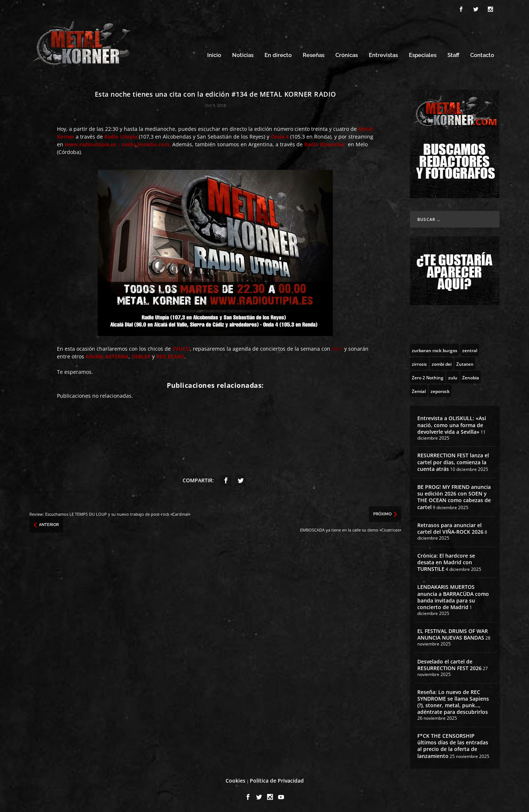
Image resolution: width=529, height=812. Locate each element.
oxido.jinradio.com (145, 143)
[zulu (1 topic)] (453, 376)
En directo (278, 54)
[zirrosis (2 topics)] (419, 362)
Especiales (423, 54)
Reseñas (314, 54)
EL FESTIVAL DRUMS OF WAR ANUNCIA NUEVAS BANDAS (453, 633)
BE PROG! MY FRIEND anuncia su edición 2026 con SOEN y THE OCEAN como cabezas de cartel (454, 496)
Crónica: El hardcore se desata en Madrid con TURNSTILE (446, 561)
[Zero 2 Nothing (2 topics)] (428, 376)
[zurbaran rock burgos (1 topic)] (435, 349)
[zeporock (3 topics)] (440, 390)
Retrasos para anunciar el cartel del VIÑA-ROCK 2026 (450, 527)
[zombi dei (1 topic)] (442, 362)
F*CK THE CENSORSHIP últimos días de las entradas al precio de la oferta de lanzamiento (453, 745)
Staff (453, 54)
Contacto (482, 54)
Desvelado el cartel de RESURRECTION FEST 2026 (449, 664)
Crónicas (347, 54)
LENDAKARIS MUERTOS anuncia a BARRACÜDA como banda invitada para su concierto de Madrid (453, 596)
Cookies (235, 779)
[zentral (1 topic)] (470, 349)
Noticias (243, 54)
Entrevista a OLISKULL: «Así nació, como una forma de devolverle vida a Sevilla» (452, 424)
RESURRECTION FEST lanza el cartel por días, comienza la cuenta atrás (453, 461)
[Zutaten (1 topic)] (465, 362)
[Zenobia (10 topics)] (471, 376)
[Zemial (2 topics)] (419, 390)
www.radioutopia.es (90, 143)
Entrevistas (383, 54)
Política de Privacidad (277, 779)
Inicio (214, 54)
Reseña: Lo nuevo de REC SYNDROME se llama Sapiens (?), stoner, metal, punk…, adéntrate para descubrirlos (453, 701)
